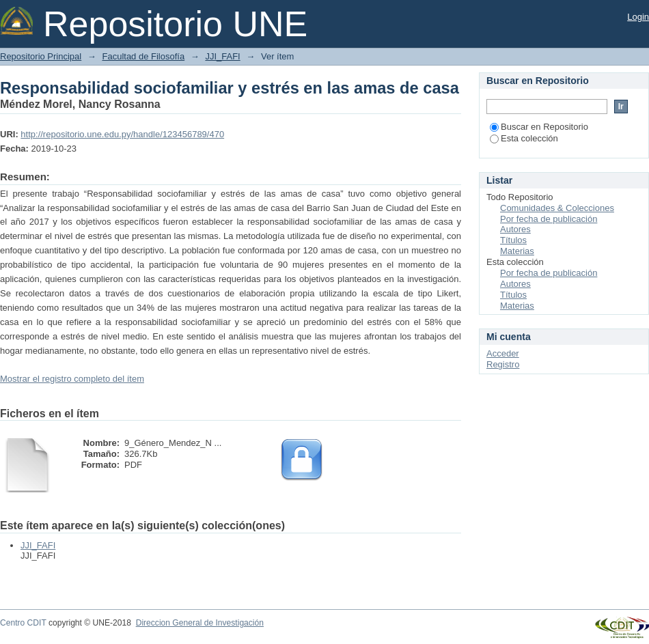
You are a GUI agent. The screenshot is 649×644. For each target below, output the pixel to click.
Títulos (513, 240)
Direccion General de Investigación (200, 623)
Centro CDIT (23, 623)
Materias (517, 251)
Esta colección (524, 138)
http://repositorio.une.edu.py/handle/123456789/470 (122, 134)
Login (638, 17)
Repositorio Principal (41, 56)
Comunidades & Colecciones (557, 208)
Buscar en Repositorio (539, 127)
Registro (503, 364)
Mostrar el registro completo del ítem (72, 379)
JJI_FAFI (222, 56)
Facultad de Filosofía (143, 56)
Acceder (503, 353)
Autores (515, 229)
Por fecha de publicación (549, 219)
